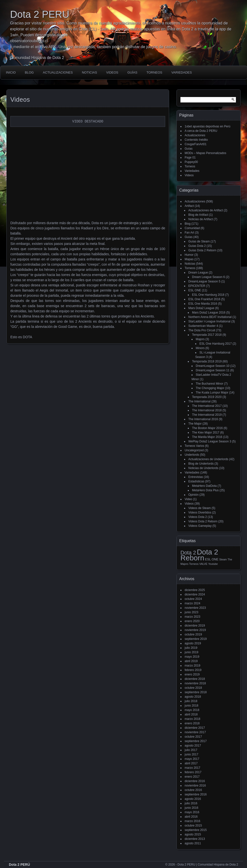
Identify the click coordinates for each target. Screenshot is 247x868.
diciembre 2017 (195, 728)
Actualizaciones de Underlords (208, 459)
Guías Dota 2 (197, 246)
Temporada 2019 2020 (207, 397)
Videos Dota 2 (198, 517)
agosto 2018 (193, 697)
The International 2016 (203, 419)
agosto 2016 (193, 799)
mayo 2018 (192, 710)
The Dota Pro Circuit (202, 330)
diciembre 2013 (195, 839)
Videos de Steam (200, 508)
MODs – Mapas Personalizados (205, 153)
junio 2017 (191, 754)
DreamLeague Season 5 (204, 281)
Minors (200, 348)
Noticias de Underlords (203, 468)
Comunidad (192, 228)
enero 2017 (192, 777)
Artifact (189, 206)
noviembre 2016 (195, 786)
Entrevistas (196, 477)
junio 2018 (191, 706)
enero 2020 (192, 621)
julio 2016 (191, 803)
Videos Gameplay (200, 526)
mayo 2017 (192, 759)
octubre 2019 (193, 634)
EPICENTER (197, 286)
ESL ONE (195, 290)
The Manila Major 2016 (207, 437)
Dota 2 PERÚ (19, 865)
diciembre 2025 (195, 590)
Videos (112, 72)
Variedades (182, 72)
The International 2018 (207, 410)
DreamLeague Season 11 (213, 370)
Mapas (189, 259)
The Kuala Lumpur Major (212, 393)
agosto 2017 (193, 746)
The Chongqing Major (210, 388)
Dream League (198, 273)
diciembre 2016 (195, 781)
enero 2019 (192, 674)
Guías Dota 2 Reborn (202, 250)
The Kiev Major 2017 (206, 433)
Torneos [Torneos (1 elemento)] (194, 564)
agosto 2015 (193, 834)
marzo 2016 (192, 821)
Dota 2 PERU (40, 14)
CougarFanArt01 (196, 144)
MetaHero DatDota (204, 486)
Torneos (154, 72)
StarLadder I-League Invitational (209, 321)
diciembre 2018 (195, 679)
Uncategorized (194, 450)
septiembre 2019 (196, 639)
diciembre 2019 (195, 626)
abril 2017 (191, 763)
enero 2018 (192, 723)
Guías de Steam (199, 241)
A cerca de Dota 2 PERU (201, 131)
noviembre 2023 (195, 608)
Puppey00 (191, 162)
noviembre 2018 (195, 683)
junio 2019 (191, 652)
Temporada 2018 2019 (207, 361)
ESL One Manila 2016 (203, 304)
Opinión (193, 495)
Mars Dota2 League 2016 (209, 313)
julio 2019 (191, 648)
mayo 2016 (192, 812)
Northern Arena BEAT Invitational (210, 317)
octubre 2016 (193, 790)
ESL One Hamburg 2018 (208, 295)
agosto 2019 (193, 643)
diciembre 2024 (195, 594)
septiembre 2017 (196, 741)
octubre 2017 (193, 737)
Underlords (192, 455)
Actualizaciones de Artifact (206, 210)
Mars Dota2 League (201, 308)
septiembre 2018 (196, 692)
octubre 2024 (193, 599)
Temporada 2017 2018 (207, 335)
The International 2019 (207, 415)
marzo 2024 (192, 603)
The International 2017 (207, 406)
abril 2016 (191, 817)
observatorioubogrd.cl (29, 41)
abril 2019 (191, 661)
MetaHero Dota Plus (205, 490)
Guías (132, 72)
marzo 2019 (192, 666)
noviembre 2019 (195, 630)
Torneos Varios (194, 446)
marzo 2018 (192, 719)
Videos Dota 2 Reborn (203, 521)
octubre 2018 (193, 688)
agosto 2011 (193, 843)
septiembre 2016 (196, 794)
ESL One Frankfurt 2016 (204, 299)
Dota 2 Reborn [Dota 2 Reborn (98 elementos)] (199, 555)
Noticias (89, 72)
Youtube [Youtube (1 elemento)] (213, 564)
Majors (200, 339)
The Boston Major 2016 (207, 428)
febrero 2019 (193, 670)
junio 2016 (191, 808)
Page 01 (190, 158)
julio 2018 (191, 701)
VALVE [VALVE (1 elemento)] (203, 564)
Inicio (11, 72)
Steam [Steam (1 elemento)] (223, 559)
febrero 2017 (193, 772)
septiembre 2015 (196, 830)
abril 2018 (191, 714)
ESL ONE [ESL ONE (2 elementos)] (212, 559)
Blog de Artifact (198, 215)
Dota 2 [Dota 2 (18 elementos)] (188, 553)
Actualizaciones (58, 72)
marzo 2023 (192, 617)
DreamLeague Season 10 (213, 366)
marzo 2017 (192, 768)
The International (199, 401)
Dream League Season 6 (208, 277)
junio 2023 (191, 612)
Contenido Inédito (196, 140)
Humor (189, 255)
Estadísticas (196, 481)
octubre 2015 (193, 826)
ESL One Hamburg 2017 (216, 344)
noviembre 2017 (195, 732)
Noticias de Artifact (201, 219)
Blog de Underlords (201, 464)
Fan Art (189, 233)
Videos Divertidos (200, 513)
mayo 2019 (192, 657)
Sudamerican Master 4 (203, 326)
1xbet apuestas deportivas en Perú (207, 126)
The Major (195, 424)
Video (188, 499)
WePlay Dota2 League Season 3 (210, 441)
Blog (29, 72)
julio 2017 (191, 750)
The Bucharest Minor (209, 384)
